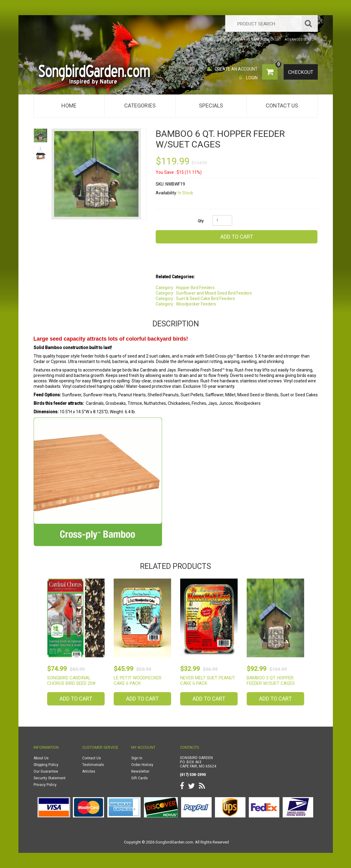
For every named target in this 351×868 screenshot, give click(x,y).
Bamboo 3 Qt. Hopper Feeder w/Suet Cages (271, 681)
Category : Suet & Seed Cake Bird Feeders (195, 299)
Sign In (137, 758)
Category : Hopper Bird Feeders (185, 288)
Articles (89, 771)
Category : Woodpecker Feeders (186, 304)
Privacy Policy (45, 785)
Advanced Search (301, 40)
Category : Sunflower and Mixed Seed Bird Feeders (204, 293)
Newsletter (140, 771)
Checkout (300, 72)
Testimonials (93, 765)
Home (69, 106)
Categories (140, 106)
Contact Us (282, 106)
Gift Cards (140, 778)
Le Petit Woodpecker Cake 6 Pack (138, 681)
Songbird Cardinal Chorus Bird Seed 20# (71, 681)
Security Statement (50, 778)
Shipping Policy (46, 765)
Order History (142, 765)
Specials (211, 106)
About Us (41, 758)
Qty (201, 221)
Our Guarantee (46, 771)
